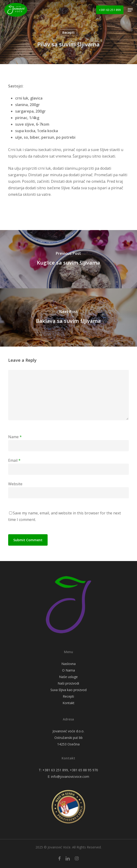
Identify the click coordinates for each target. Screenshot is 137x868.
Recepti (68, 33)
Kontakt (68, 703)
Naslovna (68, 664)
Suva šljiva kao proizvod (68, 690)
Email (14, 460)
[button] (130, 10)
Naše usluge (68, 677)
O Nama (68, 670)
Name (15, 437)
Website (15, 484)
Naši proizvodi (68, 683)
